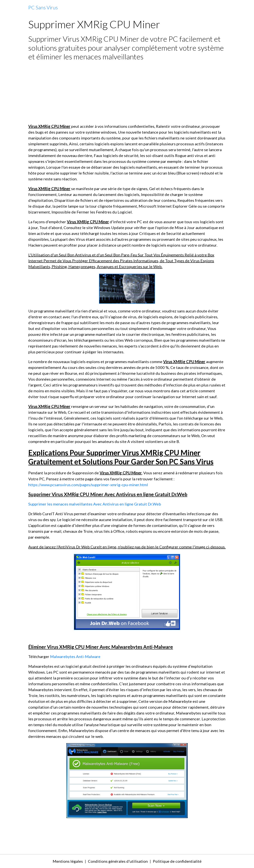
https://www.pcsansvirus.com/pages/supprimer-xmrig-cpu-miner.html (88, 485)
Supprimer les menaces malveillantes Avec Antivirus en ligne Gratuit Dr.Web (95, 504)
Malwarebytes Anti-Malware (75, 656)
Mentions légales (68, 861)
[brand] (43, 8)
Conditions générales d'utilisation (118, 861)
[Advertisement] (127, 92)
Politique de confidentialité (177, 861)
